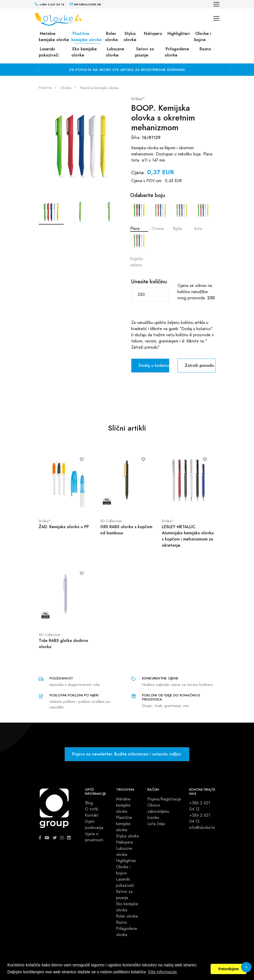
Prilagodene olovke (177, 52)
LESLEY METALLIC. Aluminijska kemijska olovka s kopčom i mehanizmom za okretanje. (188, 536)
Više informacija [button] (162, 972)
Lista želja (156, 824)
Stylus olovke (130, 37)
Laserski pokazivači (49, 52)
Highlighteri (179, 34)
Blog (89, 803)
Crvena (161, 216)
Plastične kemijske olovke (87, 37)
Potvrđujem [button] (229, 969)
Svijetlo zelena (139, 250)
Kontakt (92, 815)
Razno (205, 49)
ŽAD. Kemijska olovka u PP (64, 527)
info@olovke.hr (202, 828)
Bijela (182, 216)
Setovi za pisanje (144, 52)
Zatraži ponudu (199, 365)
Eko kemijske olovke (84, 52)
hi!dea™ (138, 99)
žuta (203, 216)
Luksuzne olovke (115, 52)
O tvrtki (92, 809)
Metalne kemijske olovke (54, 37)
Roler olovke (111, 37)
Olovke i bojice (203, 37)
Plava (139, 216)
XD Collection (111, 521)
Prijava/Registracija (164, 799)
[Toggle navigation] (216, 4)
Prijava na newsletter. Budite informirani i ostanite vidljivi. (127, 754)
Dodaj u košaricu (154, 365)
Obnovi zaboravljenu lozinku (158, 811)
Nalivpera (153, 34)
